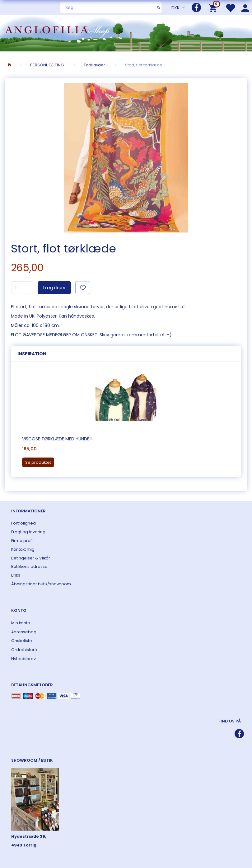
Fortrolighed (23, 523)
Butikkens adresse (29, 566)
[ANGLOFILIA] (126, 33)
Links (16, 575)
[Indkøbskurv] (214, 8)
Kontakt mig (23, 549)
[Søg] (159, 7)
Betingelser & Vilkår (31, 558)
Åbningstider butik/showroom (41, 584)
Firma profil (22, 541)
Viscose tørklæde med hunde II (57, 439)
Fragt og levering (28, 532)
